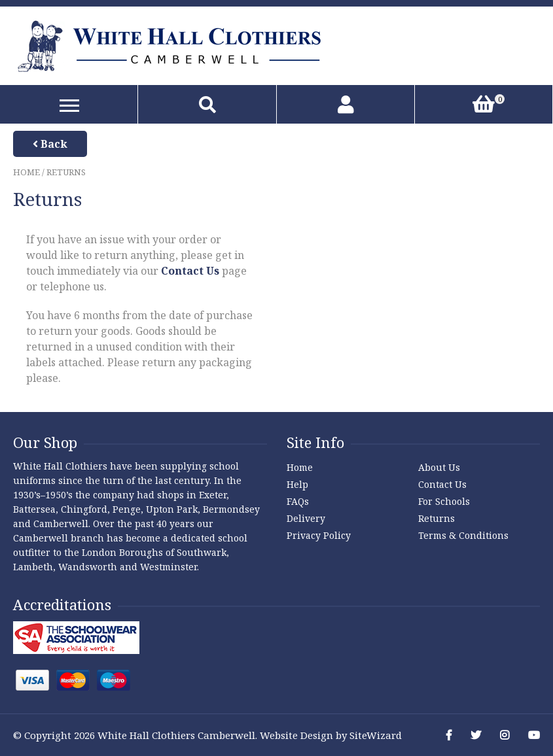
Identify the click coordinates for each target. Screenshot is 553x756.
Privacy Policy (319, 535)
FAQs (298, 501)
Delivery (306, 518)
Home (27, 172)
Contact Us (190, 271)
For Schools (444, 501)
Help (297, 484)
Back (50, 144)
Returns (437, 518)
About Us (439, 467)
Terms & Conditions (463, 535)
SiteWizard (376, 735)
